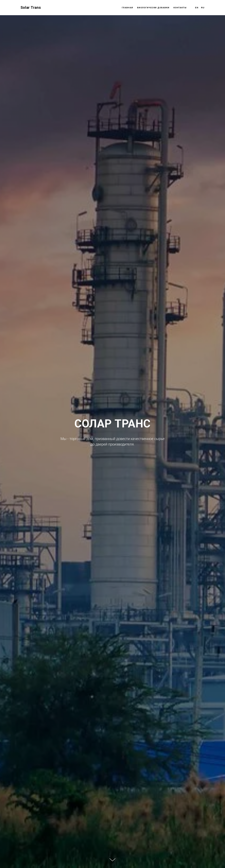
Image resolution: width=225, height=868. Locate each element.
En (197, 8)
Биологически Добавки (153, 8)
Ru (203, 8)
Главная (127, 8)
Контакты (180, 8)
